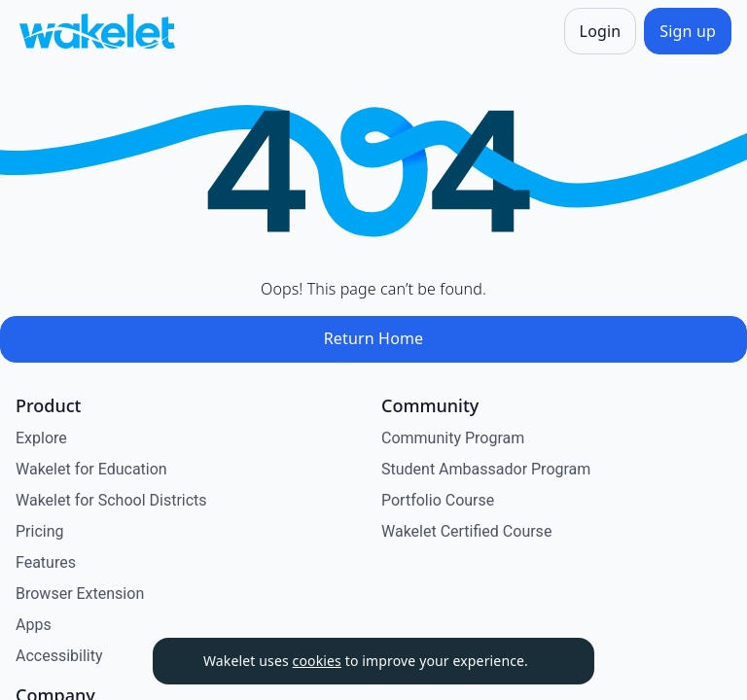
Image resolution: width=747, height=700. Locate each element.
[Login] (601, 31)
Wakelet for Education (91, 469)
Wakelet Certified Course (466, 531)
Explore (41, 438)
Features (46, 562)
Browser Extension (80, 594)
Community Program (453, 438)
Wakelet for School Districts (111, 500)
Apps (34, 625)
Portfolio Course (438, 500)
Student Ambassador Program (486, 469)
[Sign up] (688, 31)
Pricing (40, 531)
